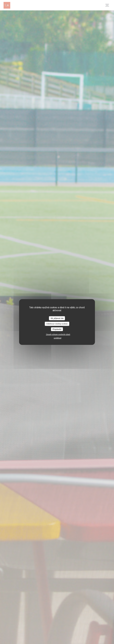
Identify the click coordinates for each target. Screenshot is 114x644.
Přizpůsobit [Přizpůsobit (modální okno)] (57, 329)
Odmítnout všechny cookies (57, 324)
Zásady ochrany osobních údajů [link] (58, 334)
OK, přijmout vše (57, 318)
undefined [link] (58, 338)
